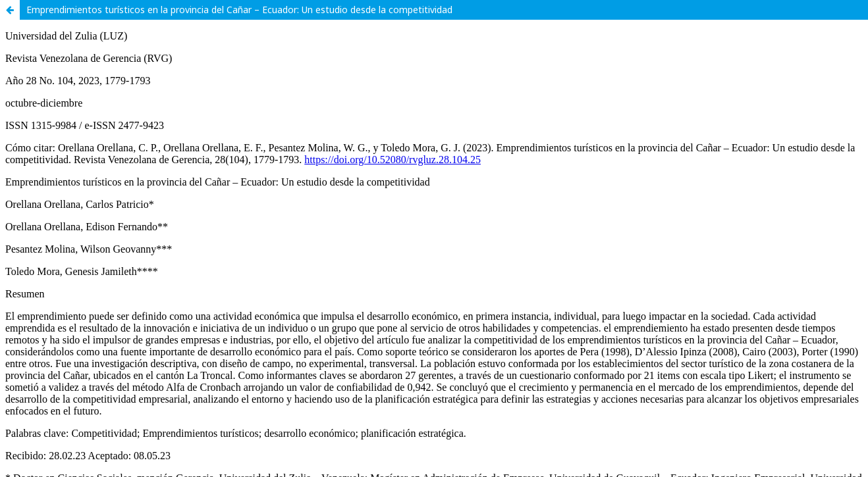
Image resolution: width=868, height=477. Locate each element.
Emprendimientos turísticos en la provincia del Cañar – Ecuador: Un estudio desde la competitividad (239, 10)
